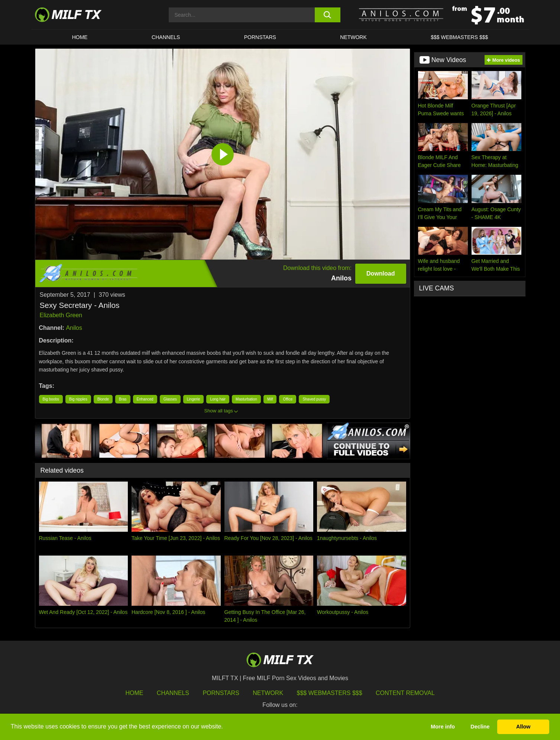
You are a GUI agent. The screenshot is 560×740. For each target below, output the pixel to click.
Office (288, 399)
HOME (80, 37)
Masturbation (246, 399)
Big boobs (51, 399)
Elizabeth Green (61, 315)
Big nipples (78, 399)
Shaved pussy (314, 399)
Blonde (103, 399)
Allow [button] (523, 727)
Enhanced (145, 399)
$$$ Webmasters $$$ (330, 693)
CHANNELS (166, 37)
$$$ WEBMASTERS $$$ (459, 37)
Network (353, 37)
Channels (173, 693)
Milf (270, 399)
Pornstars (260, 37)
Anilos (74, 328)
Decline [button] (480, 727)
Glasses (170, 399)
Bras (123, 399)
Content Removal (405, 693)
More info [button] (443, 727)
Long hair (218, 399)
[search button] (328, 15)
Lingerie (194, 399)
